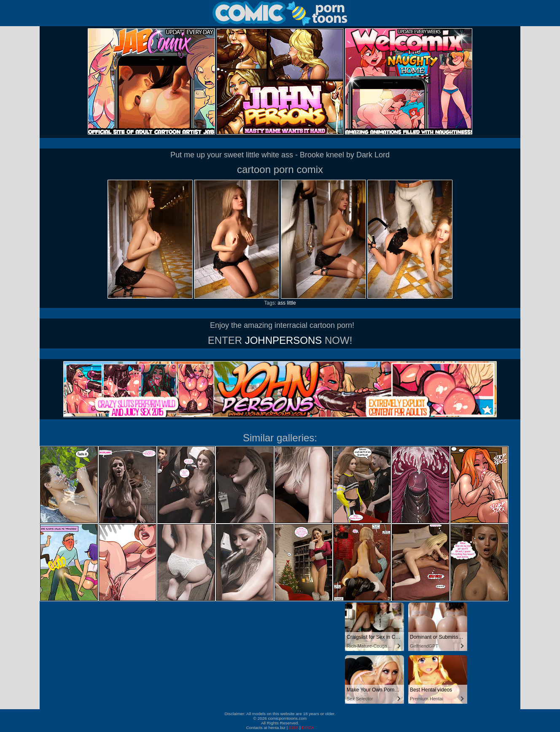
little (291, 303)
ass (281, 303)
